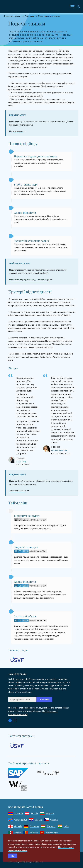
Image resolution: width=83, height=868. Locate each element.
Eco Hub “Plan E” (23, 465)
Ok (13, 856)
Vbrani (67, 453)
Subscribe (44, 699)
